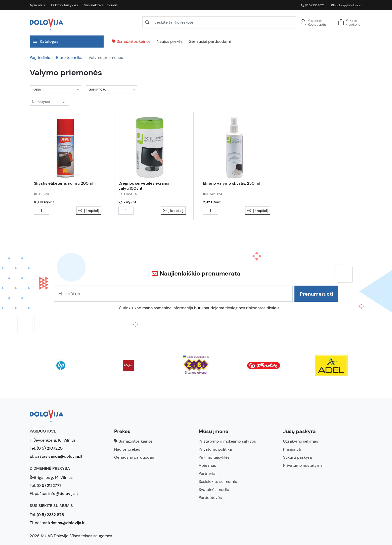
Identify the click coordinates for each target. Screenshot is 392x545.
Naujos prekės (170, 41)
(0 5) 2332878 (313, 5)
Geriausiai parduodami (210, 41)
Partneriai (208, 473)
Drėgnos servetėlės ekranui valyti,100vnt (144, 186)
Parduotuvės (210, 498)
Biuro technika (69, 57)
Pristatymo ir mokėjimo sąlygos (227, 441)
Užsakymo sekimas (301, 441)
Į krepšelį (89, 211)
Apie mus (37, 5)
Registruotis (317, 24)
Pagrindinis (40, 57)
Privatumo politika (215, 449)
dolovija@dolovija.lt (347, 5)
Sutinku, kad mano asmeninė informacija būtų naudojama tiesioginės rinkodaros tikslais (199, 308)
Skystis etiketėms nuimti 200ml (64, 183)
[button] (351, 22)
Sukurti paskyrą (297, 457)
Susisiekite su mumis (101, 5)
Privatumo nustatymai (303, 465)
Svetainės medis (214, 490)
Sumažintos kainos (131, 41)
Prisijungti (315, 20)
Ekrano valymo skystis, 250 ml (232, 183)
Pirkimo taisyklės (64, 5)
